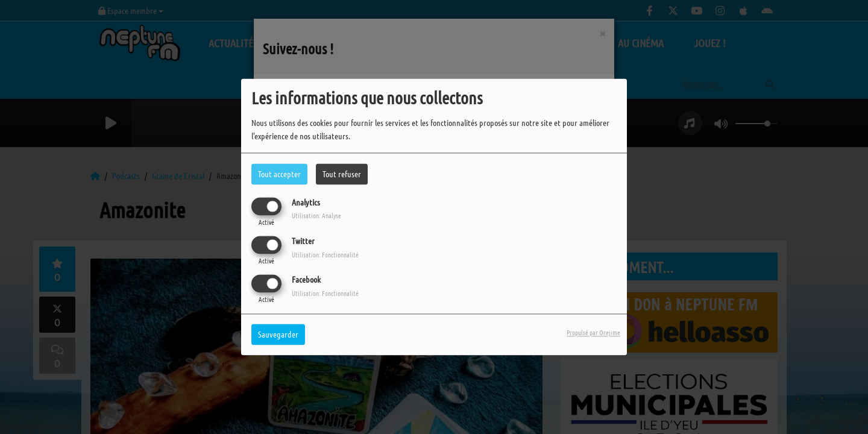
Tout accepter (279, 174)
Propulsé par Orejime (593, 333)
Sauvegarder (278, 335)
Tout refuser (342, 174)
